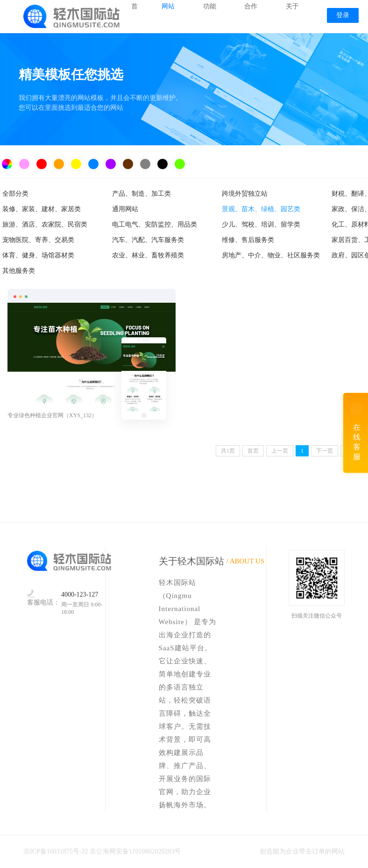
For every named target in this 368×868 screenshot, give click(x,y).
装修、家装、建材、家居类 (42, 209)
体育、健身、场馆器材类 (38, 255)
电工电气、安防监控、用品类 (155, 224)
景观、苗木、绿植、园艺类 (261, 209)
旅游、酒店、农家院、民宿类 (45, 224)
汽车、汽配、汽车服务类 (148, 240)
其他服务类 (19, 271)
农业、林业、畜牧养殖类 (148, 255)
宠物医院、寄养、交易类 (38, 240)
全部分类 (15, 194)
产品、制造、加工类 (142, 194)
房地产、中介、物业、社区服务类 (271, 255)
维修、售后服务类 (248, 240)
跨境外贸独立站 (245, 194)
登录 (343, 15)
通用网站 (125, 209)
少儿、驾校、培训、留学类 (261, 224)
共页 (228, 451)
